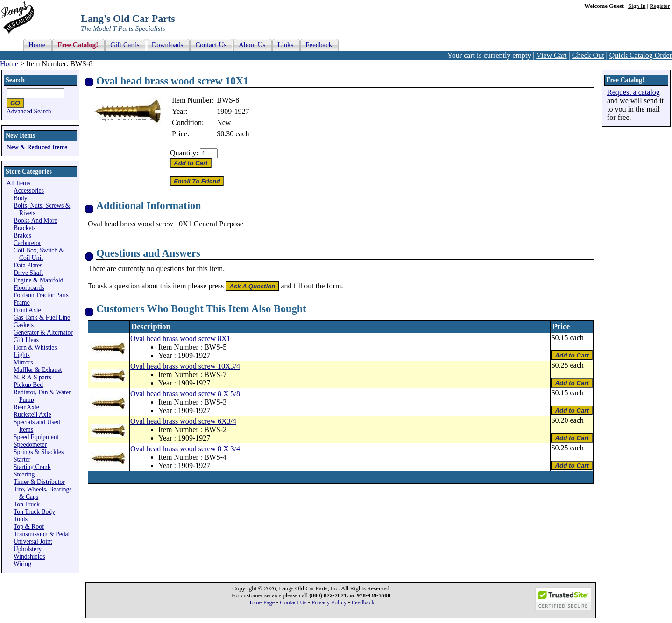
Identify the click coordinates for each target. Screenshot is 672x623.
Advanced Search (29, 111)
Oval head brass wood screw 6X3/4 (183, 421)
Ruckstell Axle (32, 415)
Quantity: (184, 153)
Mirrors (23, 362)
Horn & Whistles (35, 347)
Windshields (29, 556)
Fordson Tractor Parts (41, 295)
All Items (18, 183)
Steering (24, 474)
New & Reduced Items (37, 147)
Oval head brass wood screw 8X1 (180, 339)
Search (15, 80)
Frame (22, 303)
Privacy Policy (329, 602)
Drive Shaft (28, 273)
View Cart (551, 55)
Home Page (261, 602)
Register (660, 6)
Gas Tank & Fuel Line (42, 318)
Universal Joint (33, 542)
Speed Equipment (36, 437)
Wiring (22, 564)
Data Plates (28, 265)
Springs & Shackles (39, 452)
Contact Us (293, 602)
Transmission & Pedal (42, 534)
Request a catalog (633, 92)
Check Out (588, 55)
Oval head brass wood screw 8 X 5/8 (185, 394)
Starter (22, 459)
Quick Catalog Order (641, 55)
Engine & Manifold (38, 280)
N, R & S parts (32, 377)
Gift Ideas (26, 340)
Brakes (22, 235)
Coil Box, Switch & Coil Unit (39, 254)
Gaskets (24, 325)
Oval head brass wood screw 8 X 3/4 (185, 449)
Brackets (25, 228)
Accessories (29, 191)
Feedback (363, 602)
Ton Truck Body (34, 512)
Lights (22, 355)
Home (9, 64)
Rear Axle (26, 407)
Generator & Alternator (43, 332)
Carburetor (27, 243)
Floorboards (29, 288)
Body (20, 198)
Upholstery (28, 549)
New (224, 122)
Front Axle (27, 310)
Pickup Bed (28, 385)
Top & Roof (29, 527)
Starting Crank (32, 467)
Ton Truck (27, 504)
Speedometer (30, 444)
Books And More (35, 220)
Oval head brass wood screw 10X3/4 (185, 366)
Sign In (637, 6)
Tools (21, 519)
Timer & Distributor (39, 482)
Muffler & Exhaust (38, 370)
